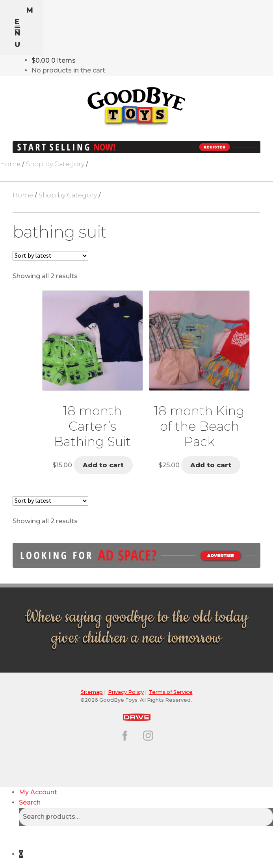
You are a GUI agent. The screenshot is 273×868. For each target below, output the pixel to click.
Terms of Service (171, 692)
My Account (38, 792)
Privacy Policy (126, 692)
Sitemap (92, 692)
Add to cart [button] (103, 465)
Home (10, 164)
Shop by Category (55, 164)
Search (30, 802)
